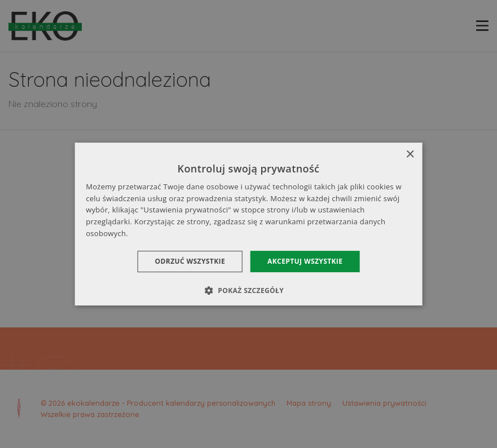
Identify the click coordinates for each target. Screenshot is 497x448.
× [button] (410, 155)
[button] (248, 290)
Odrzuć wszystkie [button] (190, 261)
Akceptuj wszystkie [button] (305, 261)
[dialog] (248, 224)
